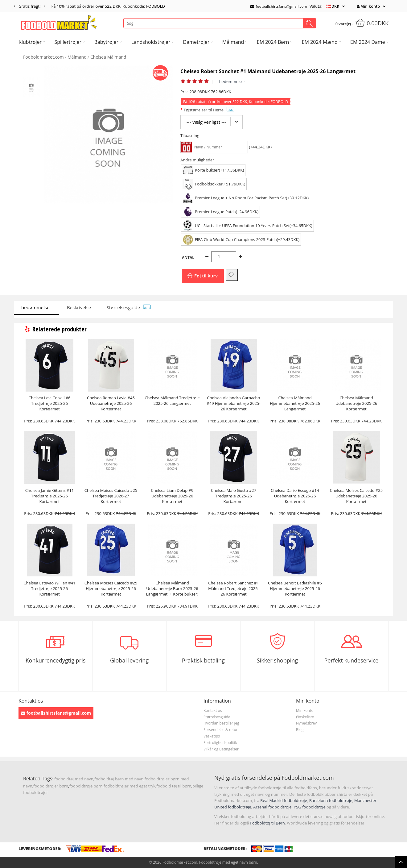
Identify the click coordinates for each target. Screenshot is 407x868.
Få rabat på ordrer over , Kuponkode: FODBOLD (108, 6)
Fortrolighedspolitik (220, 743)
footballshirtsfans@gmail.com (279, 6)
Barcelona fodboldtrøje (331, 800)
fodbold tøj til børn (174, 786)
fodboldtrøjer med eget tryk (129, 786)
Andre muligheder (197, 160)
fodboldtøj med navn (74, 779)
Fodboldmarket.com (43, 57)
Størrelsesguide (129, 307)
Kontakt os (213, 710)
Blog (300, 730)
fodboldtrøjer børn (51, 786)
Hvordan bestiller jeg (221, 723)
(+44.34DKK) (260, 147)
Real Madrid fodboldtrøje (284, 800)
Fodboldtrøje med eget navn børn (228, 862)
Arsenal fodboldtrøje (272, 807)
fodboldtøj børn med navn (119, 779)
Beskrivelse (79, 307)
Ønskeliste (305, 717)
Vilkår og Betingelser (221, 749)
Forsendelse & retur (221, 730)
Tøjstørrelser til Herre (209, 110)
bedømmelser (232, 81)
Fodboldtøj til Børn (267, 823)
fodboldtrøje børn (86, 786)
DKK (335, 6)
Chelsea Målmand (108, 57)
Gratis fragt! (30, 6)
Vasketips (212, 736)
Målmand (77, 57)
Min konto (368, 6)
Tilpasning (190, 135)
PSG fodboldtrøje (309, 807)
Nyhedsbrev (306, 723)
